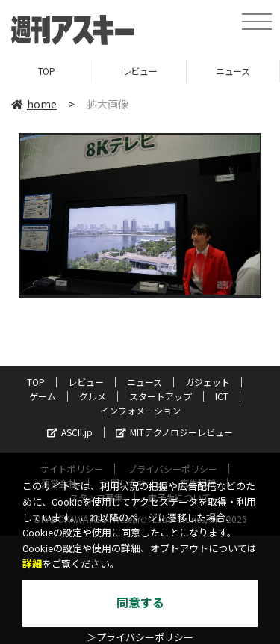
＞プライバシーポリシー (140, 638)
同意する (140, 603)
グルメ (93, 396)
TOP (47, 71)
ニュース (233, 71)
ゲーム (43, 396)
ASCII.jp (70, 432)
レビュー (140, 71)
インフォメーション (140, 410)
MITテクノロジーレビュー (174, 432)
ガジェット (208, 382)
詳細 (32, 564)
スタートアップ (161, 396)
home (34, 104)
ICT (222, 396)
